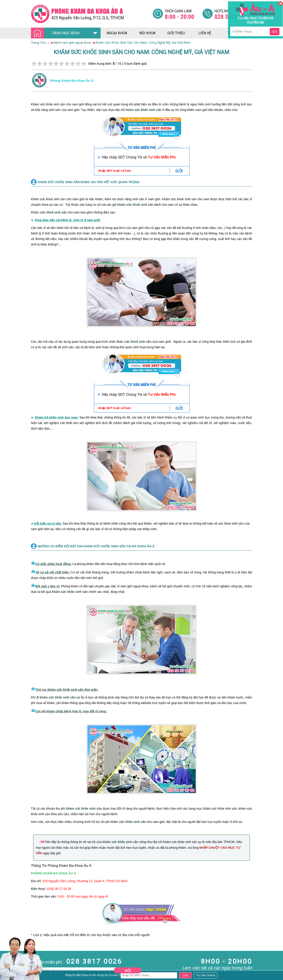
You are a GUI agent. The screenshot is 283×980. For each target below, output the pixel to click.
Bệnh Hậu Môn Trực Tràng (14, 959)
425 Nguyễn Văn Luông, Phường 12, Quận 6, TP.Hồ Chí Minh (85, 881)
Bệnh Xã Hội (9, 965)
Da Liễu (5, 969)
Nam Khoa (8, 953)
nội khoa (147, 33)
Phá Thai (6, 976)
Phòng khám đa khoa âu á (72, 81)
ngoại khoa (117, 33)
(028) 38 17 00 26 (59, 889)
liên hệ (205, 33)
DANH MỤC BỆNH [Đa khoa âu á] (57, 33)
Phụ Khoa (7, 972)
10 (83, 64)
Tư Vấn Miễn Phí (162, 157)
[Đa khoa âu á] (92, 14)
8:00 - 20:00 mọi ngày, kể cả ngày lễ (83, 896)
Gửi (128, 971)
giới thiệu (176, 33)
